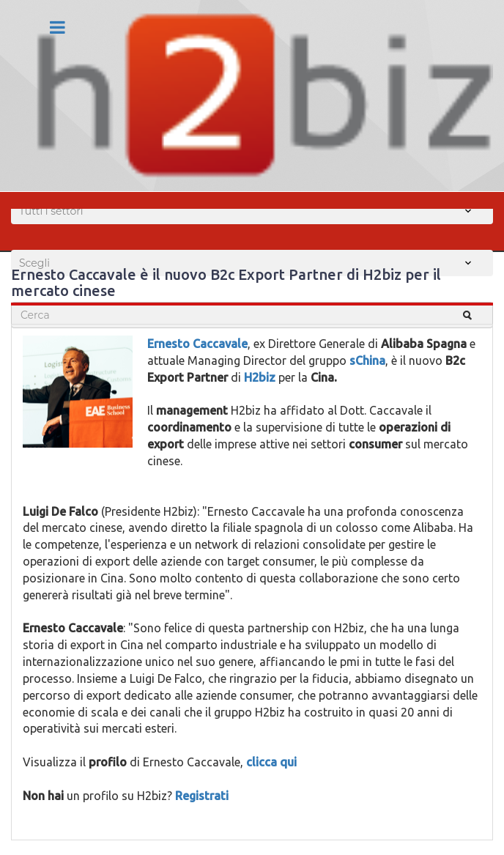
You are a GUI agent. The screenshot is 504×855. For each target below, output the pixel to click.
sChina (367, 360)
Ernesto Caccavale (197, 344)
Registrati (202, 796)
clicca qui (271, 762)
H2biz (260, 377)
